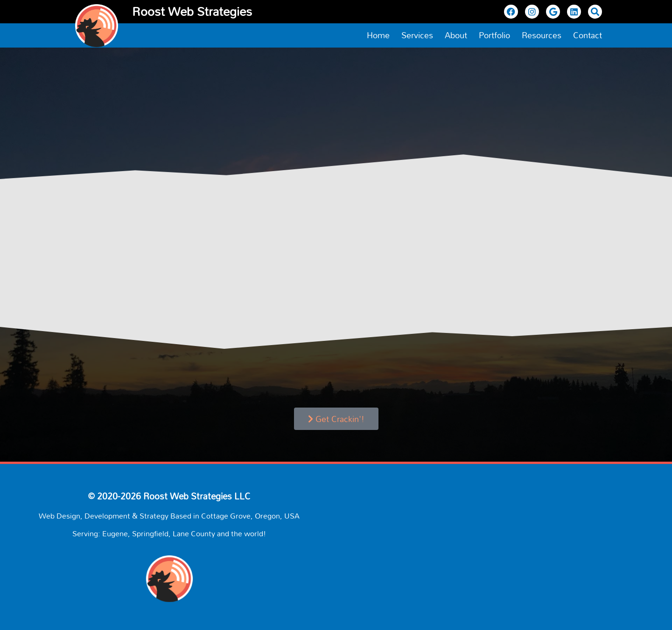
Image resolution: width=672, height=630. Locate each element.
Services (417, 35)
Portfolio (494, 35)
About (456, 35)
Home (378, 35)
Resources (542, 35)
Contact (588, 35)
